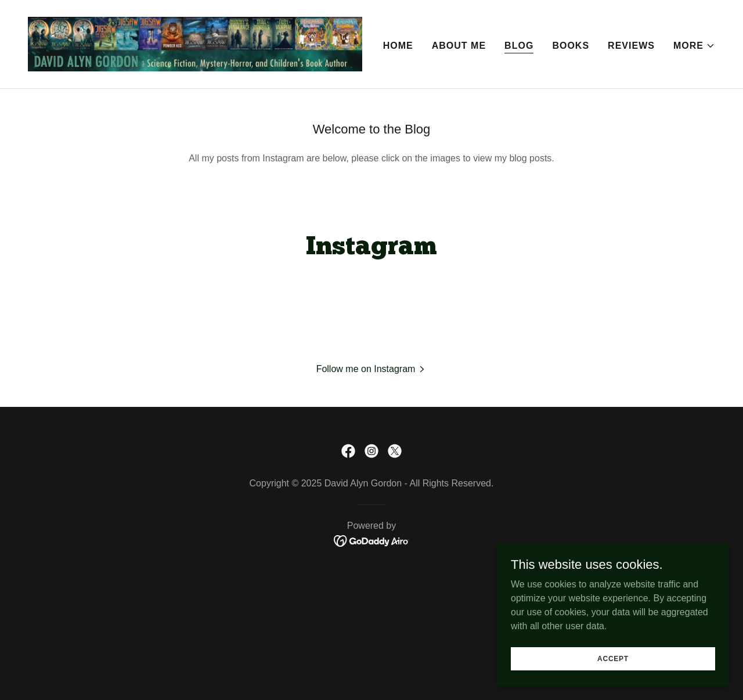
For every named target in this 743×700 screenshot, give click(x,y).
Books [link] (571, 46)
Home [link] (398, 46)
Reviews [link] (631, 46)
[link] (195, 43)
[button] (694, 46)
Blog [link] (519, 46)
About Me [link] (459, 46)
